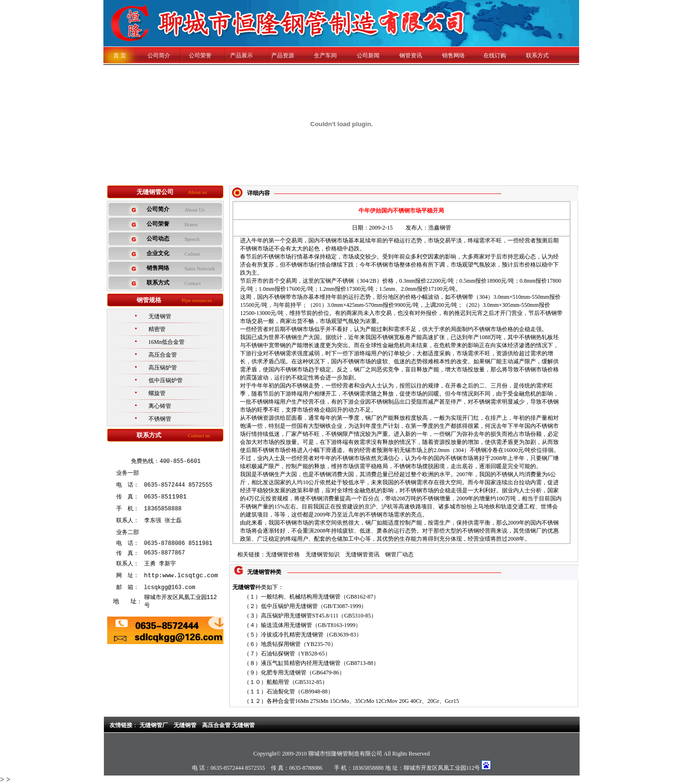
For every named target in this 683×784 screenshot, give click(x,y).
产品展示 (241, 55)
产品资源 (283, 55)
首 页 (120, 55)
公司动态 (158, 239)
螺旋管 (157, 393)
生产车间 (325, 55)
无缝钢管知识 (323, 554)
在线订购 (495, 55)
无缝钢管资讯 (362, 554)
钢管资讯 (411, 55)
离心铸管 (160, 406)
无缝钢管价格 (283, 554)
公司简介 (153, 55)
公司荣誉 (200, 55)
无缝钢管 (160, 316)
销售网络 (453, 55)
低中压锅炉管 (166, 380)
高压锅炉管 (163, 368)
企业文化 (158, 253)
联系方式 (537, 55)
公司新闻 (368, 55)
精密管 (157, 329)
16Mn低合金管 (167, 342)
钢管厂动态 (399, 554)
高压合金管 (163, 355)
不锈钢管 (160, 419)
